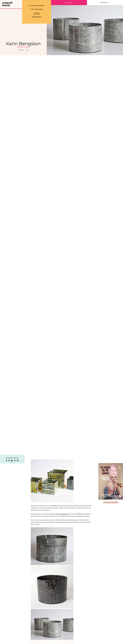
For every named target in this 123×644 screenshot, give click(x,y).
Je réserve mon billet (111, 502)
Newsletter (69, 3)
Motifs (19, 47)
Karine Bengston (62, 514)
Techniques (26, 47)
